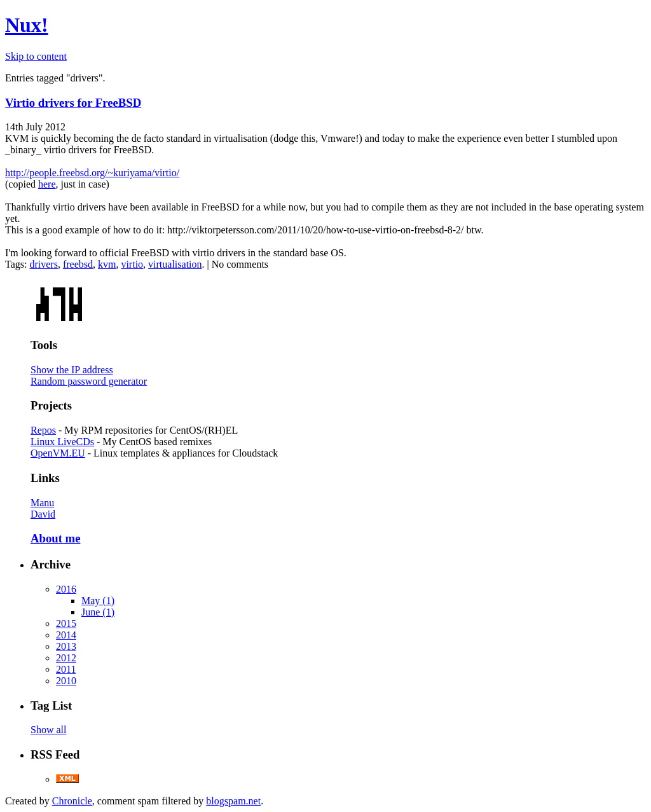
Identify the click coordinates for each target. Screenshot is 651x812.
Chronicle (72, 801)
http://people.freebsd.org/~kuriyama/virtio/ (92, 173)
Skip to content (36, 56)
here (47, 184)
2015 (66, 623)
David (43, 514)
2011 (66, 669)
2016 (66, 589)
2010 (66, 681)
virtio (132, 264)
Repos (43, 430)
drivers (43, 264)
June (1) (98, 612)
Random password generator (89, 381)
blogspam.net (233, 801)
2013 (66, 646)
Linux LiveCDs (62, 442)
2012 (66, 658)
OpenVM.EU (58, 453)
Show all (48, 730)
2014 (66, 635)
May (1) (98, 601)
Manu (42, 503)
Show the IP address (72, 370)
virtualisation (175, 264)
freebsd (78, 264)
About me (55, 538)
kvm (107, 264)
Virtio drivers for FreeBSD (73, 103)
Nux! (27, 25)
